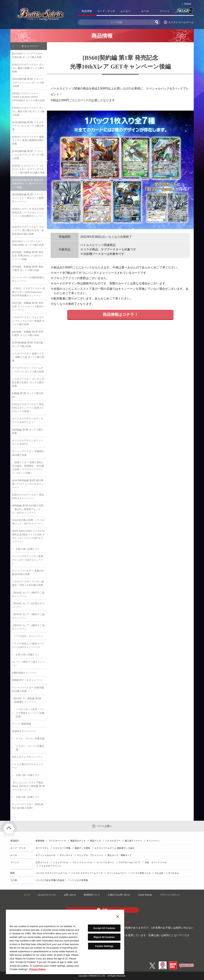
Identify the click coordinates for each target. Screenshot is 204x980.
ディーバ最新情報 (22, 724)
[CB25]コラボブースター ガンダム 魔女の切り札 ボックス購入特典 (28, 111)
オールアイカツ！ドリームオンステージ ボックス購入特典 (28, 370)
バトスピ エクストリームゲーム (51, 873)
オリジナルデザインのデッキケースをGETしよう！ (28, 420)
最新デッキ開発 (82, 848)
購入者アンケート (134, 841)
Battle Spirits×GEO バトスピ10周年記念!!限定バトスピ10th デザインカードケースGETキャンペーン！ (29, 536)
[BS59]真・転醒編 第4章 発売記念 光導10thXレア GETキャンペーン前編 (28, 256)
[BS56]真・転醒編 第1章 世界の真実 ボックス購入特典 (28, 333)
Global (188, 4)
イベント (165, 11)
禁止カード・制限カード (120, 855)
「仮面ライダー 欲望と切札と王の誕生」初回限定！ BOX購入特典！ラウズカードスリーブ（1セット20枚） (28, 468)
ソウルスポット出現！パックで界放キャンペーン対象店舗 (30, 713)
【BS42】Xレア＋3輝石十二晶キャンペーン (28, 616)
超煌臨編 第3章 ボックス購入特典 (28, 431)
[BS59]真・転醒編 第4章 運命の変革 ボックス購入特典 (28, 268)
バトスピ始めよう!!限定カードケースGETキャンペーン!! (28, 645)
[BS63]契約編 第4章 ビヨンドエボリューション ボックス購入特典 (28, 82)
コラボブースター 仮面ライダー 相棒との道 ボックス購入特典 (28, 357)
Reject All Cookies (104, 937)
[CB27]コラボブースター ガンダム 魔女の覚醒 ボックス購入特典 (28, 68)
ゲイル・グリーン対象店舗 (30, 738)
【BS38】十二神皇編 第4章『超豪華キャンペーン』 (27, 700)
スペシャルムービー (117, 873)
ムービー (126, 11)
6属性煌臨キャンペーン (25, 673)
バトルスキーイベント (50, 866)
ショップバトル (61, 862)
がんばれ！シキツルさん (167, 873)
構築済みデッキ (78, 841)
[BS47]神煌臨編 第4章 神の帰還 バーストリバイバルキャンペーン (28, 484)
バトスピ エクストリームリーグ (87, 873)
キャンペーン (30, 46)
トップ (27, 895)
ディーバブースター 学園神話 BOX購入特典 (28, 453)
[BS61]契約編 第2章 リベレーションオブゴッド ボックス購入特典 (28, 155)
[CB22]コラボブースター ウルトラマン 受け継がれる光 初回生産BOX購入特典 (28, 230)
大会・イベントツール (156, 862)
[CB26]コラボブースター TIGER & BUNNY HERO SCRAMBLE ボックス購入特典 (28, 97)
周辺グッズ (95, 841)
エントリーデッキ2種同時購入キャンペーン (28, 279)
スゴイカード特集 (62, 848)
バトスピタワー (113, 841)
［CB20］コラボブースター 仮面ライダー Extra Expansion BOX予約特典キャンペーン (29, 292)
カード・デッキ (106, 11)
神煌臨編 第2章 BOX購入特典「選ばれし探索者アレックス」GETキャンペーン (28, 509)
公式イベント (42, 862)
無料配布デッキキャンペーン (28, 680)
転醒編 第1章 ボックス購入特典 (28, 395)
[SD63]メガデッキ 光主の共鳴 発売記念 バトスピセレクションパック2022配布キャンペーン (28, 214)
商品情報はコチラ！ (120, 314)
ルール (145, 11)
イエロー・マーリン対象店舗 (30, 748)
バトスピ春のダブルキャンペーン (28, 766)
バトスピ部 (184, 12)
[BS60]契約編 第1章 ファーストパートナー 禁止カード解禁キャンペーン (28, 198)
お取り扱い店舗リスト (28, 549)
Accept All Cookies (104, 928)
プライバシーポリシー (170, 895)
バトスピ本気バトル (141, 873)
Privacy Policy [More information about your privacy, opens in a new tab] (37, 969)
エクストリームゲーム (181, 22)
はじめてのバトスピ (47, 895)
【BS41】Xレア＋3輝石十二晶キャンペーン (28, 627)
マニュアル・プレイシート (90, 855)
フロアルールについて (129, 862)
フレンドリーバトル (82, 862)
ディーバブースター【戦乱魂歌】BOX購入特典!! (28, 806)
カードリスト (42, 848)
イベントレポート (105, 862)
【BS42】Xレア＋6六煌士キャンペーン (28, 605)
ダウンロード (66, 855)
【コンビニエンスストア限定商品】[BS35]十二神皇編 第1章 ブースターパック (29, 786)
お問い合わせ (70, 895)
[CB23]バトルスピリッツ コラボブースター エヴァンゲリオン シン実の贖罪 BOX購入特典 (28, 169)
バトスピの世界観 (79, 880)
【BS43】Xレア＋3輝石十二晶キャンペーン (28, 594)
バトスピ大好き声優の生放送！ (51, 880)
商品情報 (87, 11)
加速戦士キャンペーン (24, 731)
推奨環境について (92, 895)
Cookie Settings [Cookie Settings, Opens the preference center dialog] (104, 946)
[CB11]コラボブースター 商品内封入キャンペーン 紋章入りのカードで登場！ (28, 408)
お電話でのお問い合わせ (119, 895)
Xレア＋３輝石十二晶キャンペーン (28, 664)
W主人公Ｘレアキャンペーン (28, 757)
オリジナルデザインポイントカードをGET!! (28, 442)
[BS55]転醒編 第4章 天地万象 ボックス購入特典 (28, 344)
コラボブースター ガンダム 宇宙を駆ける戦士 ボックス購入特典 (28, 382)
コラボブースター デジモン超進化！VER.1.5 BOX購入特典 (28, 583)
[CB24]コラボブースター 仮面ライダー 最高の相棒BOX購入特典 (28, 140)
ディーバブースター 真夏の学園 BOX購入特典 (28, 572)
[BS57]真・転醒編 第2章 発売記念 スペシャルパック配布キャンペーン (28, 306)
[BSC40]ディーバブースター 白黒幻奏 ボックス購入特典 (27, 55)
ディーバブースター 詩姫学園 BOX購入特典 (28, 689)
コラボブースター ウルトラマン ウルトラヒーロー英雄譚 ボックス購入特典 (28, 321)
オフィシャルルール (45, 855)
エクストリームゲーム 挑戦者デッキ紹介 (114, 848)
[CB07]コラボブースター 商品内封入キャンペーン (28, 496)
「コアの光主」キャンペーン (28, 636)
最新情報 (40, 841)
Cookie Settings (145, 895)
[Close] (118, 917)
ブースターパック (57, 841)
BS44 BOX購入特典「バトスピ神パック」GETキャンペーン (29, 522)
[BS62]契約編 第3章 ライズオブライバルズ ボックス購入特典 (28, 126)
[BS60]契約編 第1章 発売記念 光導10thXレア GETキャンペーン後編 (28, 183)
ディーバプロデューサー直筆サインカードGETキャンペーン (28, 560)
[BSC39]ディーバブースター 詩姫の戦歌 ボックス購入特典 (28, 243)
